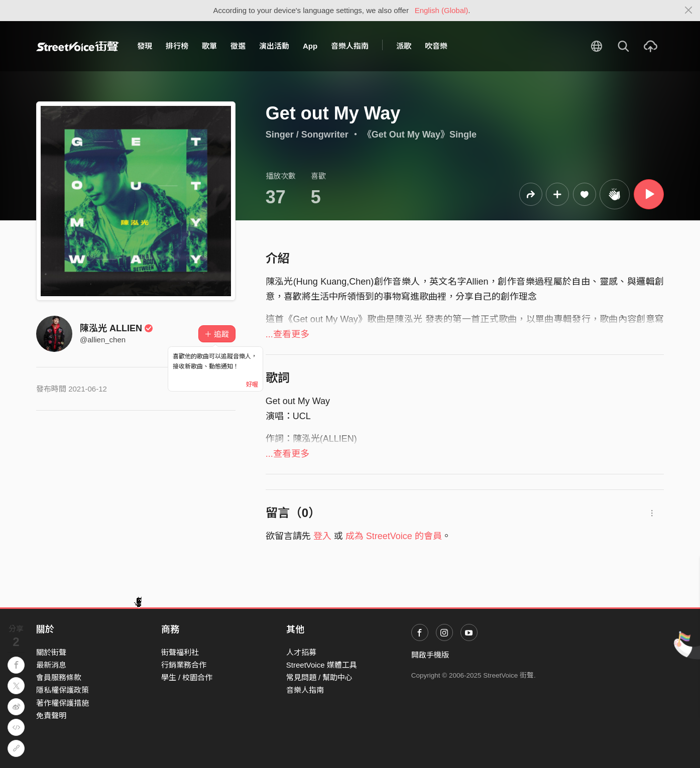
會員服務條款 (59, 677)
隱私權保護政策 (63, 690)
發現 (145, 46)
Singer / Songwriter (307, 135)
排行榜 (177, 46)
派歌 (404, 46)
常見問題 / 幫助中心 (320, 677)
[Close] (689, 11)
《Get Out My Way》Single (420, 135)
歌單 (209, 46)
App (310, 46)
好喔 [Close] (252, 385)
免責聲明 (51, 716)
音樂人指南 (350, 46)
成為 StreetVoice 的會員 (394, 536)
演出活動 (274, 46)
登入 (322, 536)
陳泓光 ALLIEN (116, 328)
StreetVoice (78, 46)
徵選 (238, 46)
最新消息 (51, 665)
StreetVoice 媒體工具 (322, 665)
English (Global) (442, 10)
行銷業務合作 (184, 665)
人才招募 (301, 652)
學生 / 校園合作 (187, 677)
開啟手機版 (430, 655)
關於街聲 (51, 652)
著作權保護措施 (63, 703)
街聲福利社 (180, 652)
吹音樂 (436, 46)
